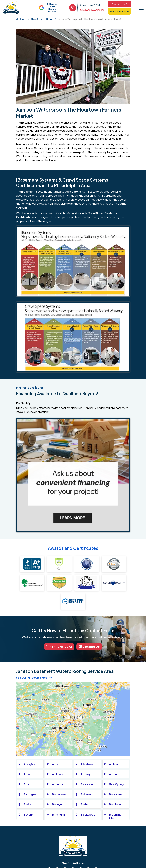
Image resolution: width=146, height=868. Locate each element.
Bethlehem (116, 804)
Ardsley (86, 774)
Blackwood (88, 814)
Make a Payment (119, 12)
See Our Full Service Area (34, 677)
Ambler (114, 764)
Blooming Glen (115, 816)
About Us (36, 19)
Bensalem (115, 794)
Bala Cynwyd (117, 784)
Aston (113, 774)
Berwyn (57, 804)
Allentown (87, 764)
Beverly (29, 814)
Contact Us (119, 4)
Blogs (50, 19)
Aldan (56, 764)
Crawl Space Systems (67, 192)
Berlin (27, 804)
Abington (30, 764)
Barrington (31, 794)
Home (21, 19)
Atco (27, 784)
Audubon (58, 784)
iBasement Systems (34, 192)
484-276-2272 (90, 10)
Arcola (28, 774)
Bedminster (60, 794)
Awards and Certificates (73, 549)
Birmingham (60, 814)
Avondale (87, 784)
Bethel (85, 804)
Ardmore (58, 774)
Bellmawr (87, 794)
